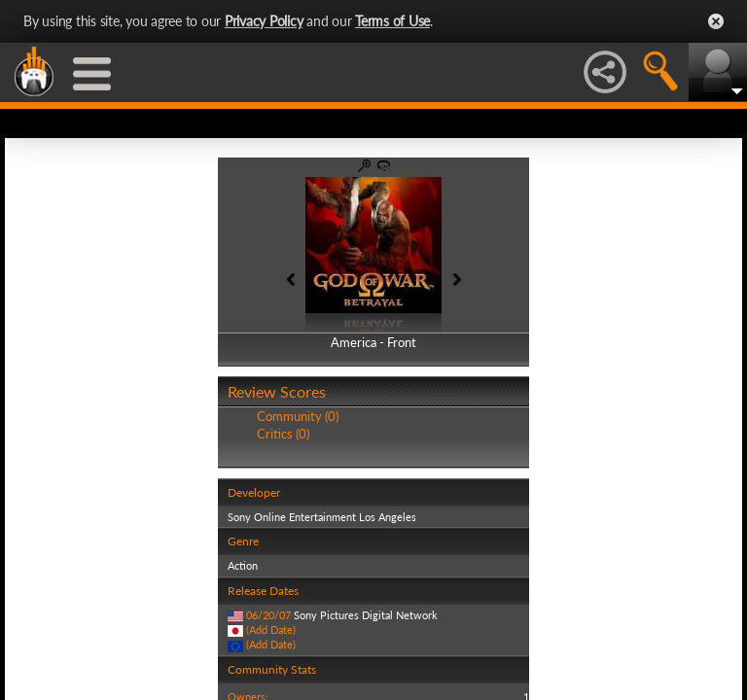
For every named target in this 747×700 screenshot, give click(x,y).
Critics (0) (283, 434)
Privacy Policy (264, 21)
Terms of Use (392, 21)
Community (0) (298, 416)
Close (716, 21)
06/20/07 (268, 615)
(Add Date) (271, 630)
